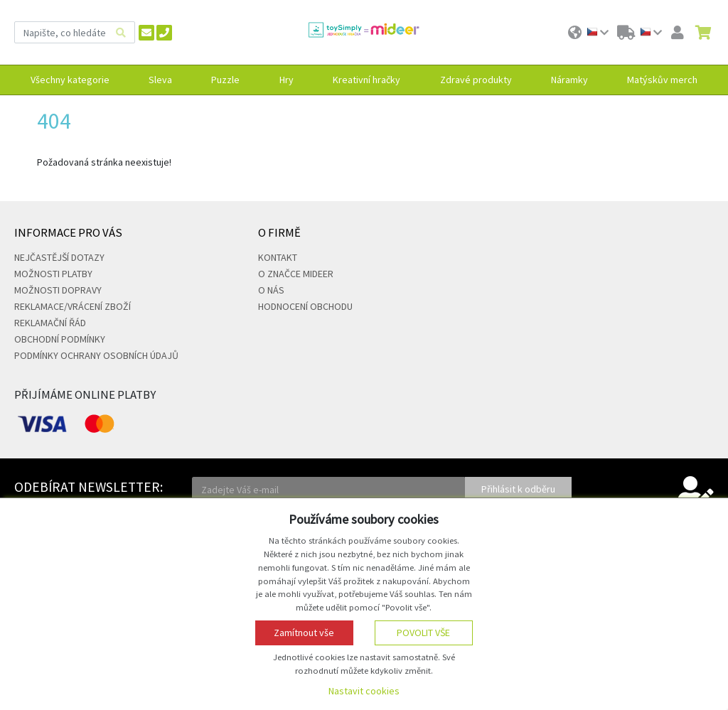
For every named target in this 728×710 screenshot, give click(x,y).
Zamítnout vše (304, 633)
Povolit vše (423, 633)
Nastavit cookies (364, 691)
